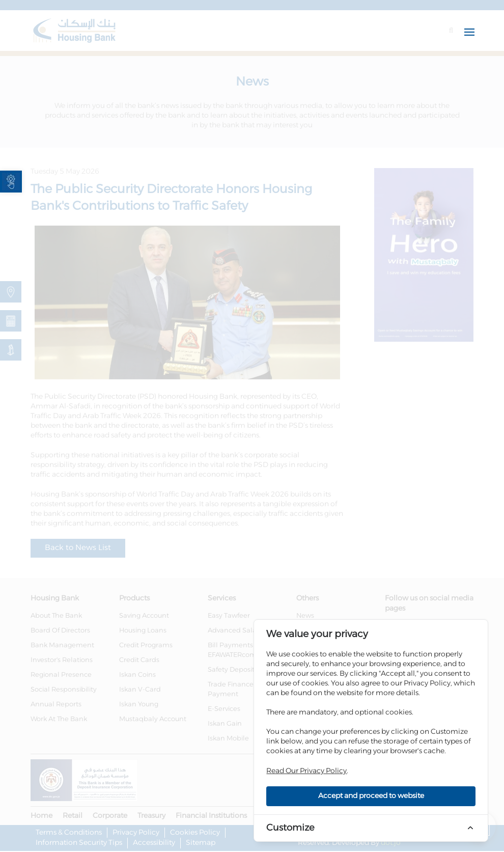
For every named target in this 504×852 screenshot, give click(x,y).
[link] (11, 182)
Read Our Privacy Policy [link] (306, 771)
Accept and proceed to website (371, 796)
